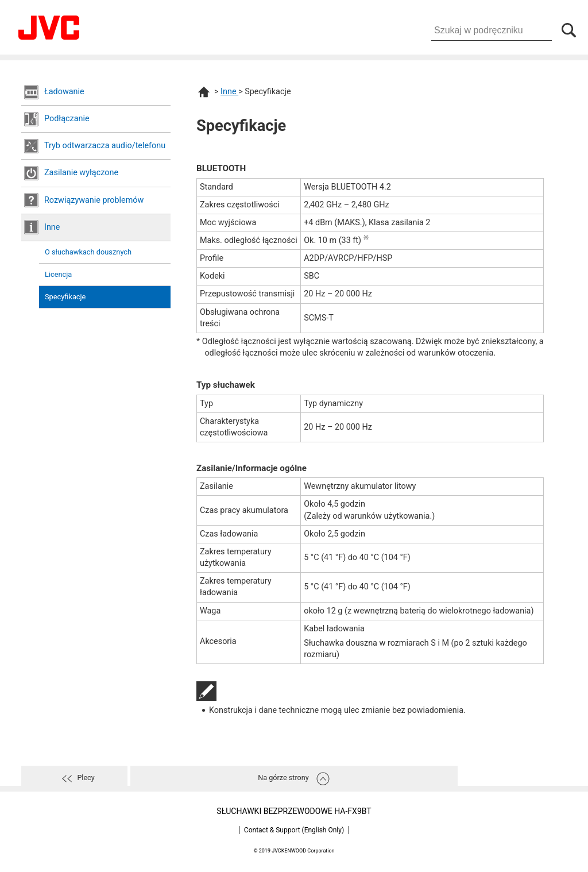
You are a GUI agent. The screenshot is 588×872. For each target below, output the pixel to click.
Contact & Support (294, 830)
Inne (52, 227)
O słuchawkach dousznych (88, 252)
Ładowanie (64, 92)
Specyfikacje (65, 297)
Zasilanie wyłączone (81, 173)
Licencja (58, 274)
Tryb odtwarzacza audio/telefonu (105, 146)
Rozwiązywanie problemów (94, 200)
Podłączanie (67, 119)
